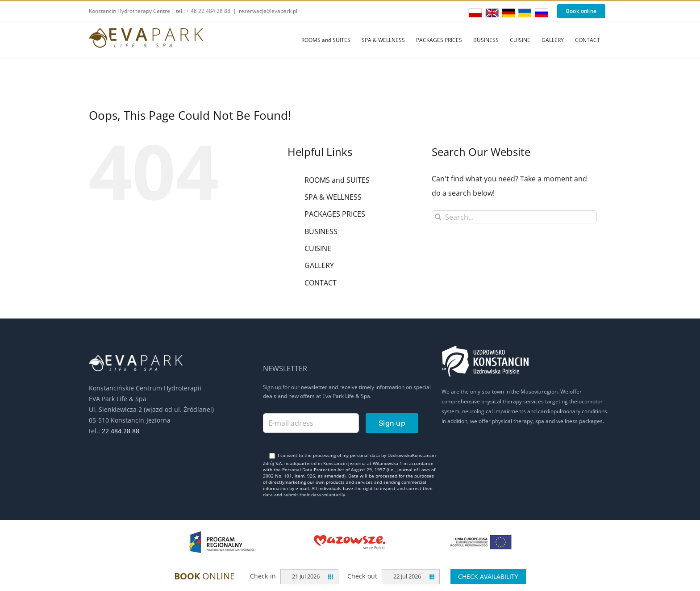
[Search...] (514, 217)
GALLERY (319, 265)
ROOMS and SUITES (337, 180)
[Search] (438, 217)
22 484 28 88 (121, 431)
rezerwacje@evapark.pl (268, 11)
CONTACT (321, 283)
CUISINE (318, 248)
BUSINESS (321, 231)
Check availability (488, 576)
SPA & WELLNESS (333, 197)
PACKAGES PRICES (335, 214)
